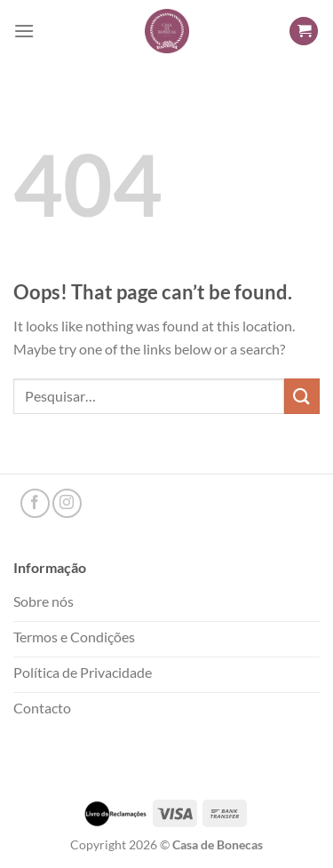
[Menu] (24, 31)
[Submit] (302, 396)
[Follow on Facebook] (35, 503)
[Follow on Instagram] (67, 503)
